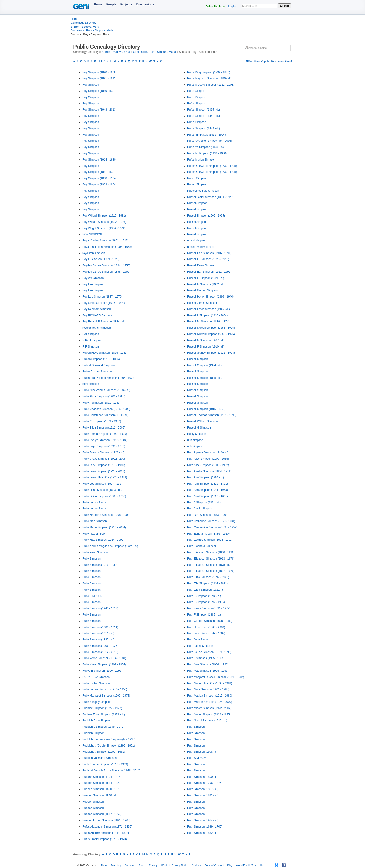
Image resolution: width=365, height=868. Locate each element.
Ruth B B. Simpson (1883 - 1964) (208, 515)
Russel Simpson (197, 203)
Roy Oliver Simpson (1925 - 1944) (103, 303)
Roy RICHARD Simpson (97, 315)
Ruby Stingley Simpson (97, 702)
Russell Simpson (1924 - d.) (204, 365)
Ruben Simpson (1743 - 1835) (101, 359)
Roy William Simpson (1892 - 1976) (104, 222)
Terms (142, 865)
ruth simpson (195, 440)
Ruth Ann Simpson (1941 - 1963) (208, 490)
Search (284, 6)
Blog (230, 865)
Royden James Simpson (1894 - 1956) (106, 265)
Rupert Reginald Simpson (203, 191)
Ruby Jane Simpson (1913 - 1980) (104, 465)
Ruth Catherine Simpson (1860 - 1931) (211, 521)
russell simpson (197, 241)
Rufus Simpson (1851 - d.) (203, 116)
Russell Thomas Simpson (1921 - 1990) (212, 415)
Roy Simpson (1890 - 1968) (100, 72)
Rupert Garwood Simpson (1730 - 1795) (212, 166)
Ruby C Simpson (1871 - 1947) (102, 421)
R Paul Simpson (92, 340)
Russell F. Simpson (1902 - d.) (206, 284)
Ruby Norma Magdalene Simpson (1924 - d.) (110, 546)
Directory (116, 865)
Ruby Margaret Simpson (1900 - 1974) (106, 696)
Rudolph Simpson (93, 733)
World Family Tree (246, 865)
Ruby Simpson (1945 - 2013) (100, 608)
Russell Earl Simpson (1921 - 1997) (209, 272)
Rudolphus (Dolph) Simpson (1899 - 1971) (109, 746)
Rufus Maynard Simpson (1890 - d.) (209, 78)
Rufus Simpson (197, 91)
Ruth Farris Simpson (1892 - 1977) (209, 608)
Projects (126, 4)
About (104, 865)
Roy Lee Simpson (93, 284)
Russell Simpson (198, 359)
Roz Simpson (91, 334)
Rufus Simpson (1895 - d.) (203, 110)
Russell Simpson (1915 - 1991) (206, 409)
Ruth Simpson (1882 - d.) (203, 833)
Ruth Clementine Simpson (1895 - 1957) (212, 527)
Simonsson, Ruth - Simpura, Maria (92, 30)
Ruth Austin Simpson (200, 509)
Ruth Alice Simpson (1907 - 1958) (208, 459)
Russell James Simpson (202, 303)
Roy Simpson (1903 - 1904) (100, 184)
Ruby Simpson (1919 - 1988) (100, 565)
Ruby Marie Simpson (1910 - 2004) (104, 527)
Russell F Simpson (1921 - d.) (206, 278)
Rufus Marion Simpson (201, 160)
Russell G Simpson (199, 428)
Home (98, 4)
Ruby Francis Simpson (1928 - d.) (103, 452)
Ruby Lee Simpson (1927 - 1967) (103, 484)
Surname (130, 865)
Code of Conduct (214, 865)
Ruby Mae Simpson (95, 521)
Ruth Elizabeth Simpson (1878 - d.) (209, 565)
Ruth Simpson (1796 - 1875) (205, 783)
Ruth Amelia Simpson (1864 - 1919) (209, 471)
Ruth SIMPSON (197, 758)
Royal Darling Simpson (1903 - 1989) (105, 241)
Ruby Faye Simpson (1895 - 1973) (104, 446)
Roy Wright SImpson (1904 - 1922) (104, 228)
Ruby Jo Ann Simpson (96, 683)
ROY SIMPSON (92, 234)
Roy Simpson (91, 85)
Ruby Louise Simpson (96, 509)
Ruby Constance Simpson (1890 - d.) (105, 415)
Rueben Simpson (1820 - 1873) (102, 789)
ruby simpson (91, 384)
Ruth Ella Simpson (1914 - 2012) (207, 583)
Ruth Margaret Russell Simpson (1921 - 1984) (216, 677)
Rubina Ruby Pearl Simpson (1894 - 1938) (109, 378)
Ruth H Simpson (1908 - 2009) (206, 627)
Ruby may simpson (94, 534)
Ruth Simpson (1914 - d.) (203, 820)
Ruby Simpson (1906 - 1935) (100, 646)
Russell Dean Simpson (201, 265)
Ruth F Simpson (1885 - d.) (204, 615)
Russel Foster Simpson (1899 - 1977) (210, 197)
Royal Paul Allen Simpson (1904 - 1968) (107, 247)
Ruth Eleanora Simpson (202, 546)
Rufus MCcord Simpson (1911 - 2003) (211, 85)
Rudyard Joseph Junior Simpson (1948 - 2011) (111, 771)
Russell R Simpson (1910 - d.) (206, 347)
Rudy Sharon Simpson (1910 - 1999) (105, 764)
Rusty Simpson (197, 434)
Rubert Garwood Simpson (98, 365)
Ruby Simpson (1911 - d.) (98, 633)
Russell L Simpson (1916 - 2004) (207, 315)
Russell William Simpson (202, 421)
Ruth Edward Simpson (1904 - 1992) (210, 540)
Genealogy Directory (83, 23)
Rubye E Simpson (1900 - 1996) (102, 671)
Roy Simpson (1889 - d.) (98, 91)
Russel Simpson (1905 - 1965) (206, 216)
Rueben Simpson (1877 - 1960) (102, 814)
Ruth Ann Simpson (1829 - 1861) (208, 484)
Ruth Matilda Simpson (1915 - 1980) (210, 696)
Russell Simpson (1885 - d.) (204, 378)
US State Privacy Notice (174, 865)
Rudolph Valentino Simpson (100, 758)
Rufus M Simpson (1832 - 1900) (207, 153)
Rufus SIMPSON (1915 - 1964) (206, 135)
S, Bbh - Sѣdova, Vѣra (85, 27)
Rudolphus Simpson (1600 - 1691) (104, 752)
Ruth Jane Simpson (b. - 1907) (206, 633)
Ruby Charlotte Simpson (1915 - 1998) (106, 409)
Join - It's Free (215, 7)
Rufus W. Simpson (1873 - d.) (205, 147)
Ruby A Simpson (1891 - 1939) (101, 403)
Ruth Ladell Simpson (200, 646)
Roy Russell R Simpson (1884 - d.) (104, 322)
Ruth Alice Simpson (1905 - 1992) (208, 465)
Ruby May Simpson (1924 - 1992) (103, 540)
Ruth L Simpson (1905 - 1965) (206, 658)
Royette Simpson (93, 278)
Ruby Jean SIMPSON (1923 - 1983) (105, 477)
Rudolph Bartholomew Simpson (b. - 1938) (109, 739)
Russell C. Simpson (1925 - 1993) (208, 259)
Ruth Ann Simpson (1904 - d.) (206, 477)
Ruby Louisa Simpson (96, 503)
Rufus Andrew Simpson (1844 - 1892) (106, 833)
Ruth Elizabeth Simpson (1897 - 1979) (211, 571)
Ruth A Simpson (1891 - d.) (204, 503)
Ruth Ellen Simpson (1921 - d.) (206, 590)
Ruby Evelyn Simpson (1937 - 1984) (105, 440)
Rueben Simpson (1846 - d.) (100, 795)
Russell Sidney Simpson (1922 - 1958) (211, 353)
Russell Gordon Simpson (203, 290)
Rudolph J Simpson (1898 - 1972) (103, 727)
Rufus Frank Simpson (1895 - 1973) (105, 839)
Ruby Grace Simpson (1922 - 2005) (104, 459)
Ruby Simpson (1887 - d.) (98, 640)
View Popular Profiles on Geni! (269, 61)
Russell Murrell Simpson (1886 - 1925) (211, 328)
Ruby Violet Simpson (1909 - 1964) (104, 664)
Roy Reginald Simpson (97, 309)
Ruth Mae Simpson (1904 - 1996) (208, 664)
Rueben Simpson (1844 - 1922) (102, 783)
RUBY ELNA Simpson (96, 677)
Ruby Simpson (91, 559)
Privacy (153, 865)
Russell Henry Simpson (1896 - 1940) (210, 297)
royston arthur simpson (97, 328)
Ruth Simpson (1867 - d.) (203, 789)
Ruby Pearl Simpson (95, 552)
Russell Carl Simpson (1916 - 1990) (209, 253)
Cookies (196, 865)
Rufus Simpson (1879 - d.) (203, 128)
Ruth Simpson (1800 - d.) (203, 777)
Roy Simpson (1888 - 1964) (100, 178)
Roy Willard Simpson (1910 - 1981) (104, 216)
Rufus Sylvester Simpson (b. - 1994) (210, 141)
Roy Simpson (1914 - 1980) (100, 160)
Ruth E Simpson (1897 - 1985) (206, 602)
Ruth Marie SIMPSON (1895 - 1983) (210, 683)
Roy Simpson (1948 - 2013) (100, 110)
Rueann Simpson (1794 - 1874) (102, 777)
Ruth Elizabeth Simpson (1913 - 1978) (211, 559)
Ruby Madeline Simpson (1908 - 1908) (106, 515)
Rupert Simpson (197, 178)
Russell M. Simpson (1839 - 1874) (208, 322)
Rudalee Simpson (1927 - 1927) (102, 708)
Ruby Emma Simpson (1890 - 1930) (105, 434)
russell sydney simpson (202, 247)
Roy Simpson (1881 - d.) (98, 172)
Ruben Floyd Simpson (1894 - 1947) (105, 353)
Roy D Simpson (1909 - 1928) (101, 259)
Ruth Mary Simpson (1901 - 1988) (208, 689)
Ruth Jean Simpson (199, 640)
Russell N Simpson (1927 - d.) (206, 340)
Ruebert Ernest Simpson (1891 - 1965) (106, 820)
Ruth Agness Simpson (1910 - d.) (208, 452)
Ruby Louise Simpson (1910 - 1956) (105, 689)
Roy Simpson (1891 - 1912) (100, 78)
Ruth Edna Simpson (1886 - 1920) (208, 534)
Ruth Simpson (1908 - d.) (203, 752)
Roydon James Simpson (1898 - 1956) (106, 272)
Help (263, 865)
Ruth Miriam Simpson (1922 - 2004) (209, 708)
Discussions (145, 4)
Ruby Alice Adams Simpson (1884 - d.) (106, 390)
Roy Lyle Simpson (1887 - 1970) (102, 297)
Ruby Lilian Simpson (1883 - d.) (102, 490)
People (111, 4)
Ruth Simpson (196, 727)
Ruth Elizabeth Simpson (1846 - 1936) (211, 552)
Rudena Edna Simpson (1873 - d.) (104, 714)
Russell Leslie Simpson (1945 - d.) (208, 309)
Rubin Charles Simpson (97, 372)
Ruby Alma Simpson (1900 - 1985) (104, 396)
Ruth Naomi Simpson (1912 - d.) (207, 721)
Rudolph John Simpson (97, 721)
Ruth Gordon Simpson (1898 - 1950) (210, 621)
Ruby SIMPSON (93, 596)
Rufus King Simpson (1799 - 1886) (209, 72)
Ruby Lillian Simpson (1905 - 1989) (104, 496)
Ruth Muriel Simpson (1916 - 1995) (209, 714)
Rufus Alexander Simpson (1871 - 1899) (107, 827)
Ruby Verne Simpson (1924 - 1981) (104, 658)
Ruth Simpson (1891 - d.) (203, 795)
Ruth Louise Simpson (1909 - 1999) (209, 652)
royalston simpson (94, 253)
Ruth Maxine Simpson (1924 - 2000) (210, 702)
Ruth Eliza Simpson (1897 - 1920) (208, 577)
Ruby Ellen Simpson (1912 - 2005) (104, 428)
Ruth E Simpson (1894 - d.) (204, 596)
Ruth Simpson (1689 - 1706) (205, 827)
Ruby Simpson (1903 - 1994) (100, 627)
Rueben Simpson (93, 802)
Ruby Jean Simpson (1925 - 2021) (104, 471)
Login (232, 7)
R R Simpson (91, 347)
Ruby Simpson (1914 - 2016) (100, 652)
